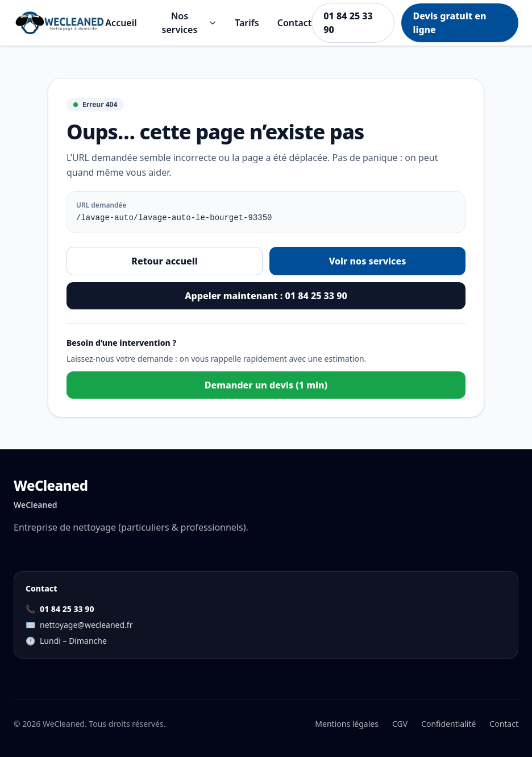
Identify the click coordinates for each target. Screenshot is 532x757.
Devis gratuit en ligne (449, 23)
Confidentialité (448, 724)
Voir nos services (368, 261)
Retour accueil (164, 261)
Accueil (121, 23)
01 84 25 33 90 (348, 23)
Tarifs (247, 23)
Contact (295, 23)
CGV (400, 724)
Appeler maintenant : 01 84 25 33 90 (266, 296)
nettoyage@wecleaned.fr (86, 625)
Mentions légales (347, 724)
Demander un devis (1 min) (266, 385)
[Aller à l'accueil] (59, 23)
